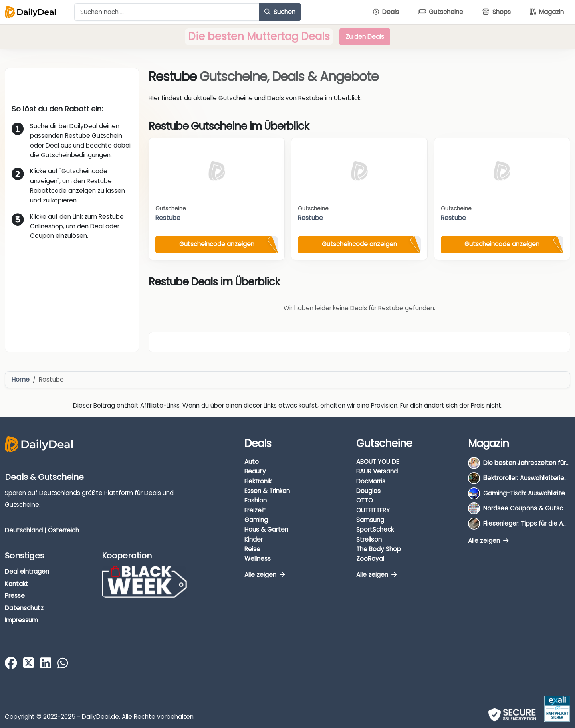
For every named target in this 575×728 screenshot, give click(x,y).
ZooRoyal (370, 559)
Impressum (21, 620)
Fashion (256, 500)
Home (21, 379)
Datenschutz (24, 608)
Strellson (369, 539)
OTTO (365, 500)
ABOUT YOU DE (378, 462)
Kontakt (17, 584)
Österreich (63, 530)
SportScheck (375, 529)
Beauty (255, 471)
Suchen (280, 12)
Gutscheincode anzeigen (217, 244)
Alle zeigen (265, 575)
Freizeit (255, 510)
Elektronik (258, 481)
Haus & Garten (266, 529)
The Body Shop (379, 549)
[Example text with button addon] (167, 12)
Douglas (368, 491)
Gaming (256, 520)
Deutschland (24, 530)
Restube (168, 218)
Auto (252, 462)
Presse (15, 596)
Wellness (258, 559)
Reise (252, 549)
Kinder (254, 539)
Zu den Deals (365, 37)
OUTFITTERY (373, 510)
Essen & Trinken (267, 491)
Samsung (370, 520)
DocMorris (371, 481)
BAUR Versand (377, 471)
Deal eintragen (27, 571)
